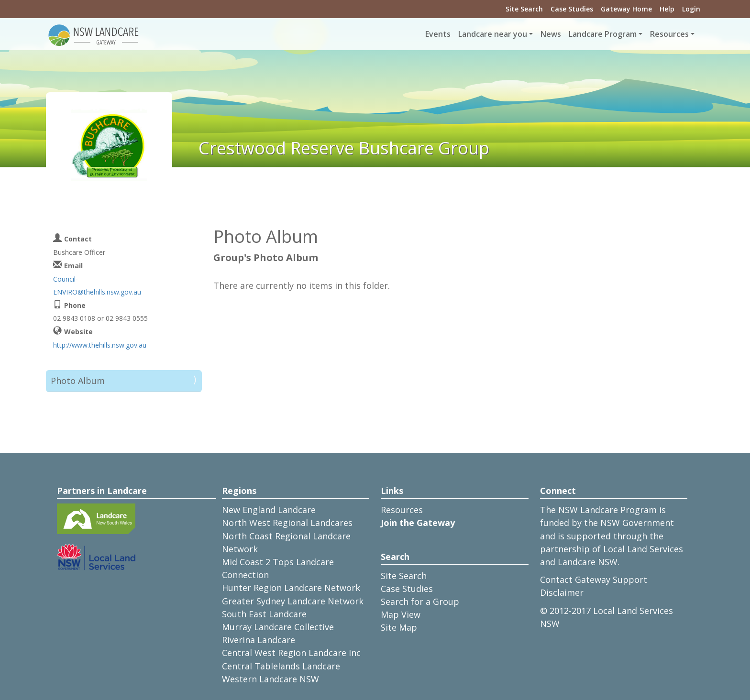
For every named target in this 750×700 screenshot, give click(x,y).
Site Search (524, 9)
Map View (401, 614)
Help (667, 9)
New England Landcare (269, 510)
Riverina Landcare (259, 640)
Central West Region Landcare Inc (291, 653)
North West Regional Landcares (287, 523)
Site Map (399, 627)
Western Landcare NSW (270, 679)
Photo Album (78, 381)
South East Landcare (264, 614)
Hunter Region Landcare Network (291, 588)
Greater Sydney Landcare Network (293, 601)
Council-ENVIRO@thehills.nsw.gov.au (97, 285)
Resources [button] (669, 34)
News (551, 34)
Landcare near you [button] (493, 34)
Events (438, 34)
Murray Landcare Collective (278, 627)
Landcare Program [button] (603, 34)
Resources (402, 510)
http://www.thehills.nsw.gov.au (100, 345)
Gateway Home (626, 9)
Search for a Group (420, 602)
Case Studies (572, 9)
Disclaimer (562, 592)
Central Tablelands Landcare (281, 666)
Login (691, 9)
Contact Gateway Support (594, 580)
